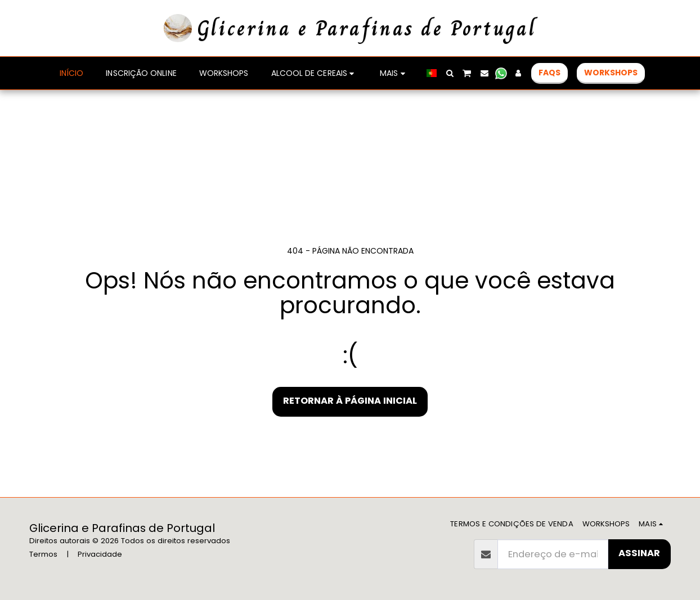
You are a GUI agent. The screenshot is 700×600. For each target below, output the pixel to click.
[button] (491, 73)
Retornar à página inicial (350, 401)
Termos (43, 554)
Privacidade (100, 554)
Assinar (639, 553)
